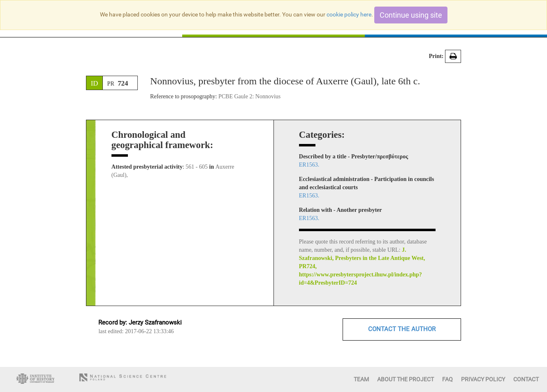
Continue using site (411, 15)
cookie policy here (349, 14)
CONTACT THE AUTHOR (402, 329)
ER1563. (309, 165)
